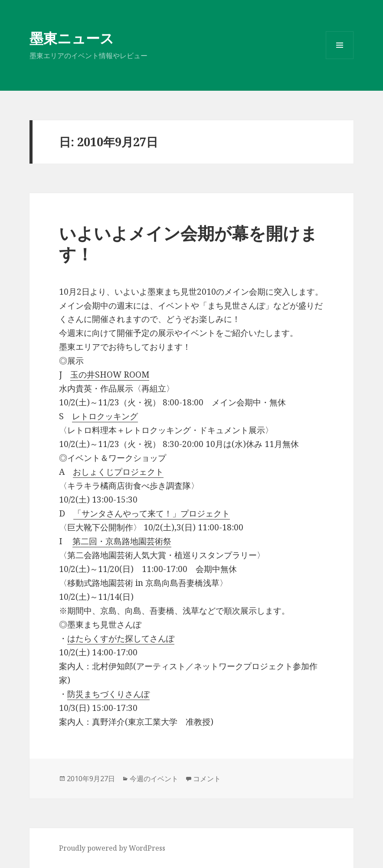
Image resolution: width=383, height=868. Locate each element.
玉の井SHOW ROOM (110, 375)
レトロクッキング (105, 416)
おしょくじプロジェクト (118, 472)
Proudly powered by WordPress (112, 848)
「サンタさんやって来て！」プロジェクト (152, 513)
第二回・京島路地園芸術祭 (122, 541)
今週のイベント (154, 779)
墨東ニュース (72, 38)
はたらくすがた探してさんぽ (121, 638)
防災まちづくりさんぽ (108, 694)
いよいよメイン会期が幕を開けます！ (188, 243)
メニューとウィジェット (340, 59)
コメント (207, 779)
